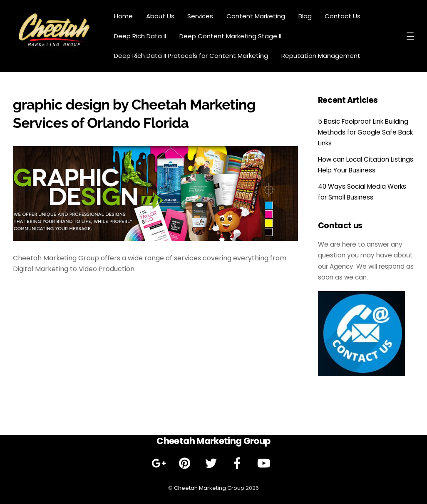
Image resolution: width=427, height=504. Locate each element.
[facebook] (239, 463)
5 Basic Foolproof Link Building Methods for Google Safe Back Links (365, 132)
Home (123, 16)
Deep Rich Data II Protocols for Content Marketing (191, 56)
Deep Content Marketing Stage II (230, 36)
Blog (305, 16)
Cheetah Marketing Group (209, 488)
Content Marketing (256, 16)
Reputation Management (321, 56)
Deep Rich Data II (140, 36)
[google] (160, 463)
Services (200, 16)
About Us (160, 16)
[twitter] (212, 463)
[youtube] (265, 463)
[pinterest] (186, 463)
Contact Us (343, 16)
